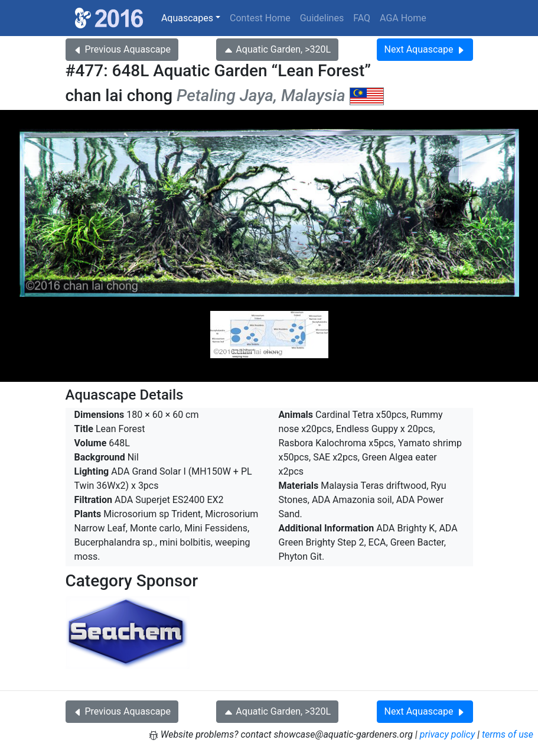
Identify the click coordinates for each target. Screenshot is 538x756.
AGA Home (403, 18)
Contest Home (260, 18)
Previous (122, 49)
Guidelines (322, 18)
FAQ (362, 18)
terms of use (508, 734)
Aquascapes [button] (187, 18)
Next (425, 49)
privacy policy (448, 734)
